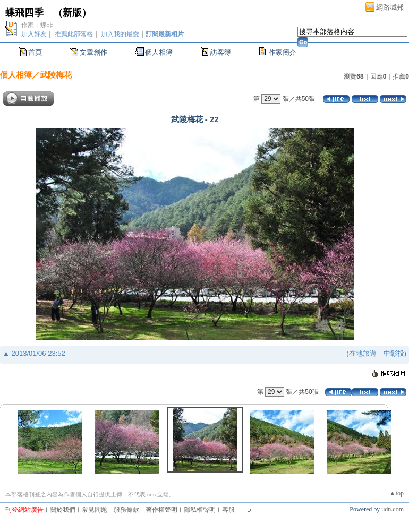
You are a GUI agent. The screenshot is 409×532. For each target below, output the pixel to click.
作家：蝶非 (37, 25)
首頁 (35, 52)
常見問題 (95, 510)
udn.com (393, 509)
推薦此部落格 (74, 34)
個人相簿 (159, 52)
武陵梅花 (56, 75)
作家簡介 (283, 52)
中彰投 (394, 353)
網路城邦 (390, 7)
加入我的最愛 (120, 34)
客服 (228, 510)
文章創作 (93, 52)
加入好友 (34, 34)
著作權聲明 (161, 510)
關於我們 (63, 510)
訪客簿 (221, 52)
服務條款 (126, 510)
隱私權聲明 (200, 510)
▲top (397, 493)
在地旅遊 (363, 353)
